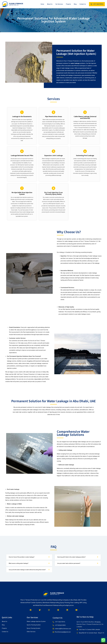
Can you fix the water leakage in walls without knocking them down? (27, 570)
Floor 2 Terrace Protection (27, 374)
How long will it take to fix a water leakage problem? (71, 557)
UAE (15, 374)
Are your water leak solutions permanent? (69, 563)
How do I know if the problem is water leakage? (22, 557)
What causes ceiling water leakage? (19, 563)
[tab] (29, 557)
